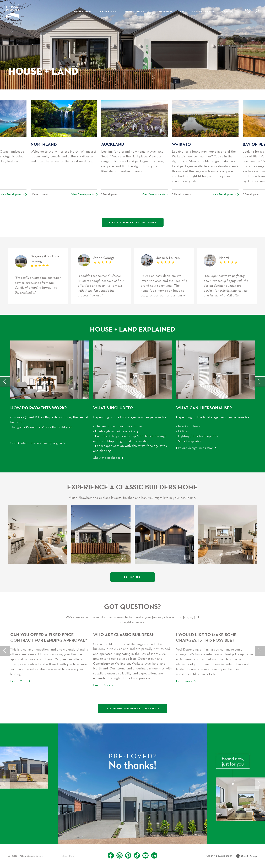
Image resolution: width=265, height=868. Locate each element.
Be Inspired (132, 577)
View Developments (12, 194)
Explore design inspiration (195, 448)
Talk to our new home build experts (133, 709)
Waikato (181, 144)
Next (260, 382)
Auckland (113, 144)
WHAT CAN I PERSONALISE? (204, 408)
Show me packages (107, 457)
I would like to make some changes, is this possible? (206, 637)
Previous (5, 382)
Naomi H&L (227, 276)
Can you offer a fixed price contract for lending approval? (49, 637)
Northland (44, 144)
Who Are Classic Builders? (123, 635)
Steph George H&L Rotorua (101, 276)
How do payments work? (39, 408)
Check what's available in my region (36, 443)
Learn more (185, 681)
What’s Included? (113, 408)
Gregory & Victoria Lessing (38, 276)
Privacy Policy (68, 856)
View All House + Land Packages (133, 222)
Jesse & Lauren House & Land (164, 276)
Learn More (19, 681)
